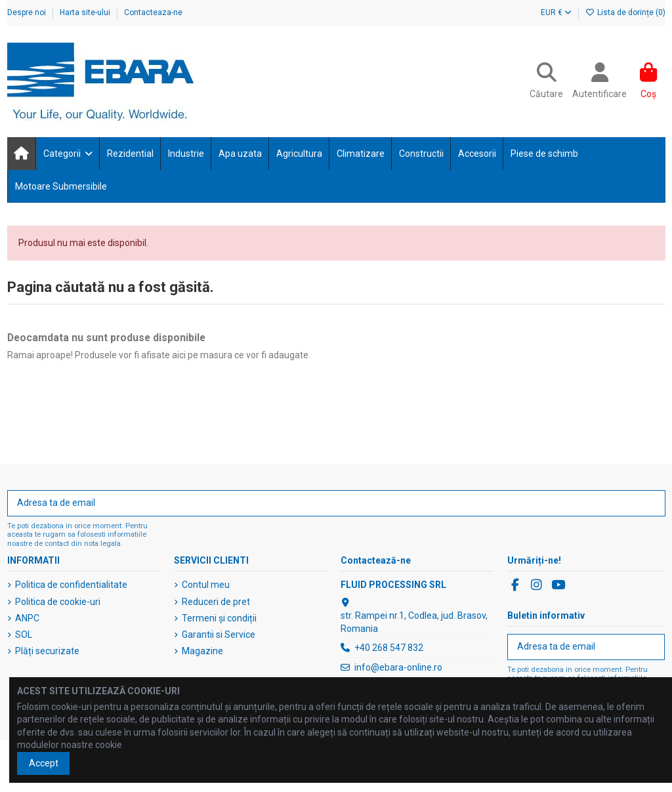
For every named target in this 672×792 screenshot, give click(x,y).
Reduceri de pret (216, 602)
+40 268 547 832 (389, 648)
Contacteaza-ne (153, 12)
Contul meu (206, 585)
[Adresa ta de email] (323, 503)
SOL (24, 635)
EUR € (556, 12)
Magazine (202, 651)
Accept (44, 763)
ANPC (27, 618)
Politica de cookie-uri (58, 602)
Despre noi (28, 12)
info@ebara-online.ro (398, 667)
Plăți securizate (47, 651)
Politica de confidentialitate (71, 585)
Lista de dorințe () (625, 12)
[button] (67, 154)
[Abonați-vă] (651, 503)
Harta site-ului (86, 12)
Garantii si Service (219, 635)
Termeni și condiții (219, 618)
